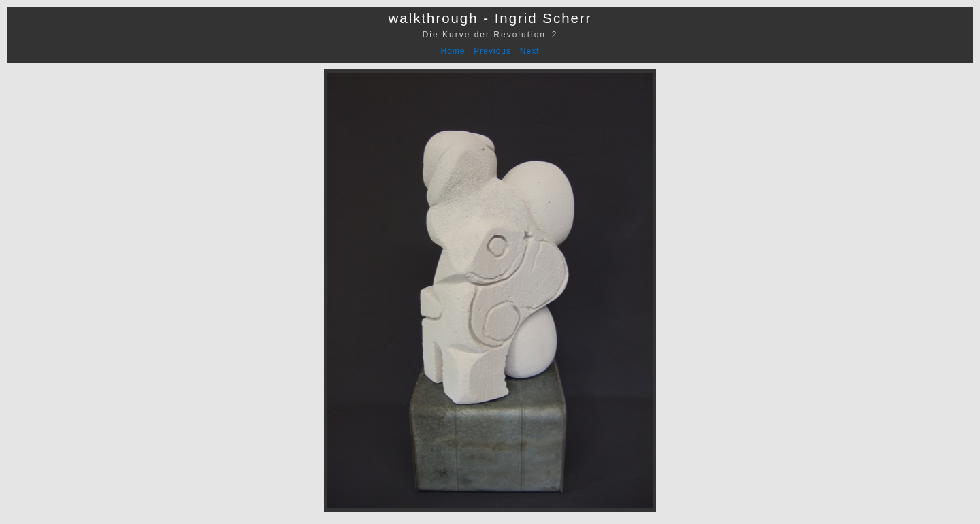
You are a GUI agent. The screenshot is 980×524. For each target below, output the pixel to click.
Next (530, 51)
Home (453, 51)
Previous (492, 51)
